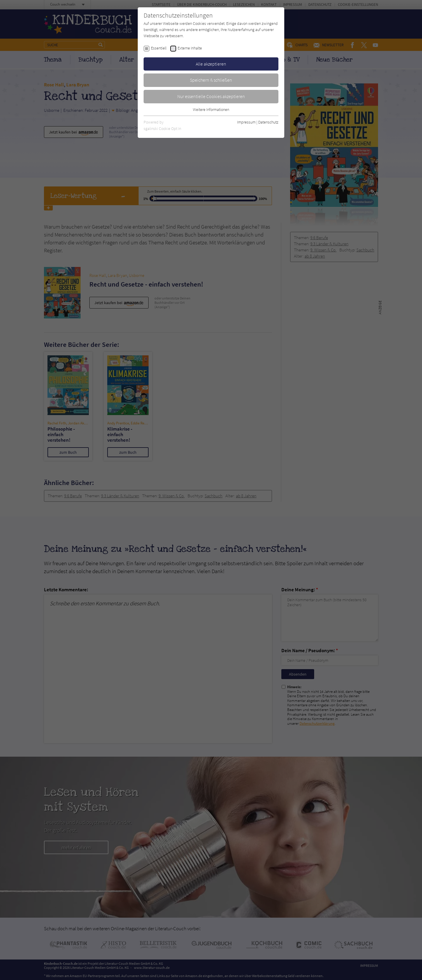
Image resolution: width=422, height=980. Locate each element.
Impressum (246, 122)
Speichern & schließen (211, 80)
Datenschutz (268, 122)
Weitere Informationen (211, 109)
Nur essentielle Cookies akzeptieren (211, 96)
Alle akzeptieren (211, 64)
